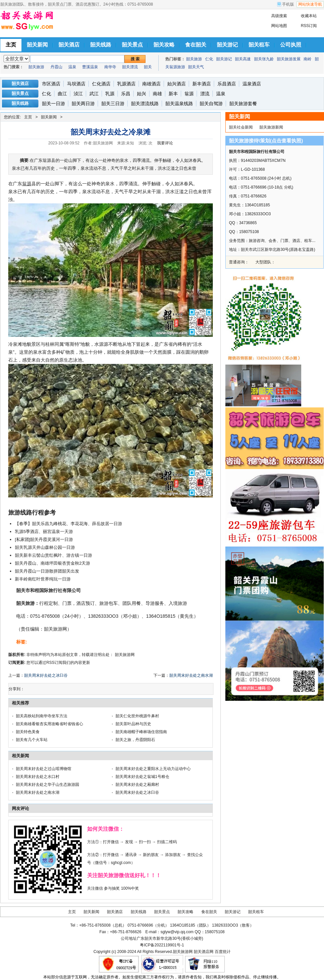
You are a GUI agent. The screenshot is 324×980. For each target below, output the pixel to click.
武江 (94, 94)
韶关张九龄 (264, 59)
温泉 (72, 67)
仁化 (209, 59)
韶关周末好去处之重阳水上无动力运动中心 (153, 769)
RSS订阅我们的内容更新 (68, 663)
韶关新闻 (49, 117)
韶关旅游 (36, 67)
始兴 (142, 94)
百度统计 (223, 952)
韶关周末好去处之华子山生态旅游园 (48, 785)
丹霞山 (56, 67)
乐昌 (126, 94)
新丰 (173, 94)
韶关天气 (196, 67)
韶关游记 (224, 59)
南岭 (308, 59)
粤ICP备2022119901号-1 (162, 945)
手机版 (288, 4)
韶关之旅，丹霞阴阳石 (135, 740)
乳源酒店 (126, 84)
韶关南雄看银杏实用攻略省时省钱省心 (49, 724)
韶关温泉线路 (179, 104)
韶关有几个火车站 (32, 740)
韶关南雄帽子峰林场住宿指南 (141, 732)
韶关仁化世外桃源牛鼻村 (137, 716)
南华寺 (110, 67)
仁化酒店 (101, 84)
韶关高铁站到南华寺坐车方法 (42, 716)
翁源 (189, 94)
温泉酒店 (252, 84)
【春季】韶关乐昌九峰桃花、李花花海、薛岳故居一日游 (68, 524)
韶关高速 (243, 59)
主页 (28, 117)
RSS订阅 (309, 26)
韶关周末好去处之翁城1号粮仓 (142, 777)
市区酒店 (51, 84)
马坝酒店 (76, 84)
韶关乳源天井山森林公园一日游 (45, 547)
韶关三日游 (113, 104)
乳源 (110, 94)
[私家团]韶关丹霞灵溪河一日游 (44, 539)
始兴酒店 (177, 84)
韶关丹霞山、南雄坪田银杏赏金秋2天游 (52, 563)
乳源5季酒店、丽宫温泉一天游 (44, 532)
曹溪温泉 (90, 67)
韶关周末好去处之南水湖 (191, 675)
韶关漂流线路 (145, 104)
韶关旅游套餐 (243, 104)
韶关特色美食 (28, 732)
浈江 (78, 94)
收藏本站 (309, 16)
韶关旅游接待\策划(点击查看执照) (266, 141)
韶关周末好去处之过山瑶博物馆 (44, 769)
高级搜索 (279, 16)
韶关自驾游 (211, 104)
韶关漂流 (130, 67)
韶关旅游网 (125, 655)
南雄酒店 (151, 84)
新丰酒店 (202, 84)
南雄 (157, 94)
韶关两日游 (83, 104)
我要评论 (165, 143)
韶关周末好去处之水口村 (38, 777)
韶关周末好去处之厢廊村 (137, 785)
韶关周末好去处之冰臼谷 (46, 675)
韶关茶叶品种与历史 (133, 724)
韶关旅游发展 (289, 59)
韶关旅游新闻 (271, 127)
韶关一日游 (53, 104)
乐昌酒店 (227, 84)
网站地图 (279, 26)
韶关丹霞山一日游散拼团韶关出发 (47, 571)
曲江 (62, 94)
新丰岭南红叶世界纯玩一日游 (43, 579)
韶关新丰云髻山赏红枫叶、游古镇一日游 (53, 555)
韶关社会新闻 (241, 127)
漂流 (205, 94)
